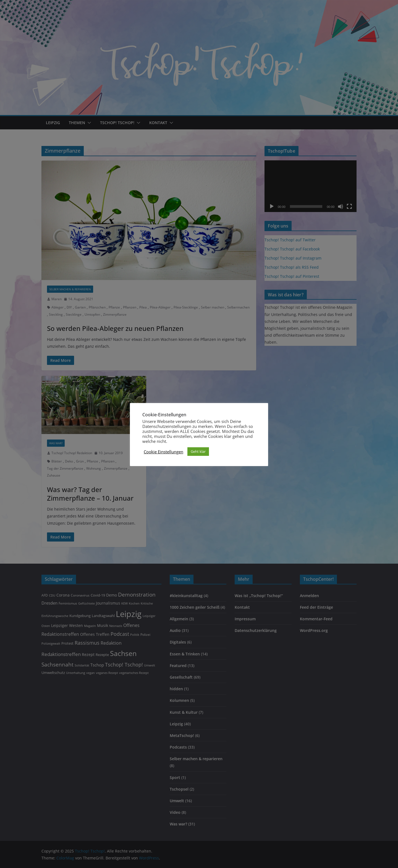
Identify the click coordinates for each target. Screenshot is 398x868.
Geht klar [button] (198, 451)
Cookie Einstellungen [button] (163, 452)
